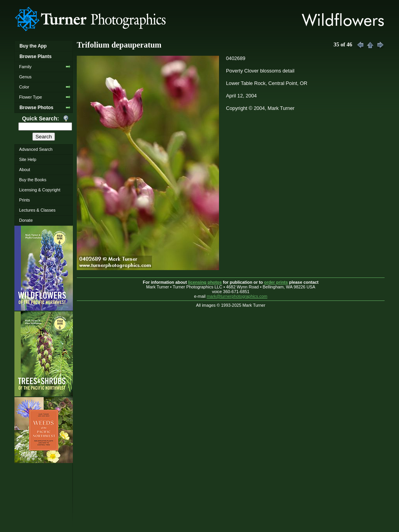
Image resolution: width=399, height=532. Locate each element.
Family (25, 67)
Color (24, 87)
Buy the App (33, 46)
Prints (25, 200)
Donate (26, 220)
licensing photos (205, 282)
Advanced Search (36, 149)
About (25, 170)
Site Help (28, 159)
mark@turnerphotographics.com (237, 296)
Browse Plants (35, 57)
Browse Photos (36, 108)
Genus (25, 77)
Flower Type (31, 97)
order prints (276, 282)
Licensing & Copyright (40, 190)
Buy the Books (33, 180)
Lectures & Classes (37, 210)
